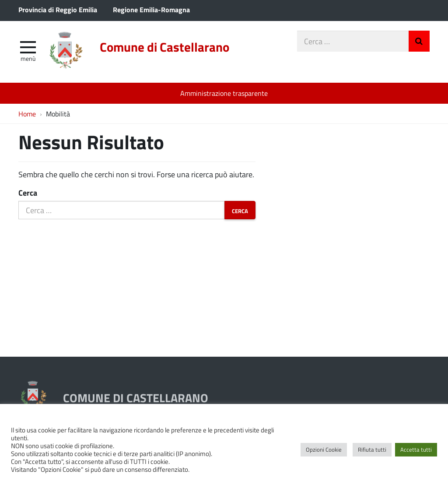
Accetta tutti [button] (416, 449)
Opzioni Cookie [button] (324, 449)
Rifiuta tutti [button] (372, 449)
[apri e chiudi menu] (28, 46)
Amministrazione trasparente (224, 93)
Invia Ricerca (419, 41)
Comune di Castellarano (164, 47)
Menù (28, 58)
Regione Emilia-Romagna (151, 9)
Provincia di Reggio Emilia (58, 9)
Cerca (28, 193)
